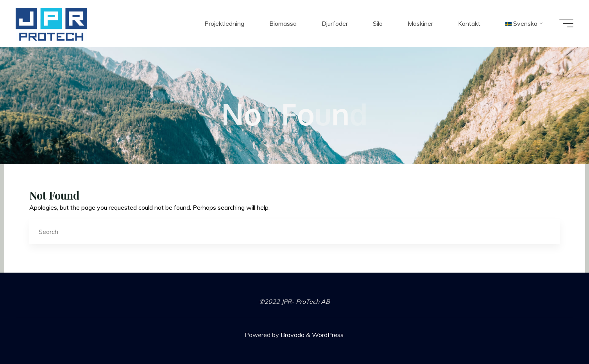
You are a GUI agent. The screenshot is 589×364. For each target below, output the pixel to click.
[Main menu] (566, 23)
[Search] (548, 232)
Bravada (292, 335)
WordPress (328, 335)
